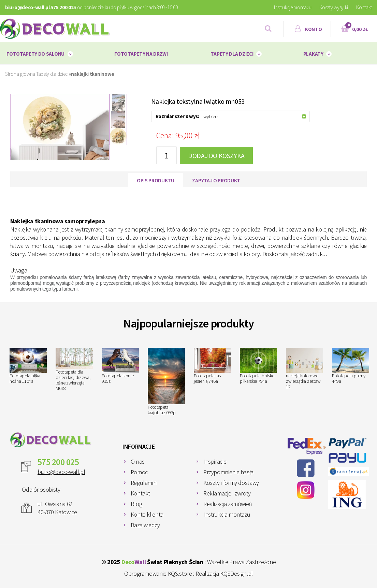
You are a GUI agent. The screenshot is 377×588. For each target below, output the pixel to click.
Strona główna (20, 74)
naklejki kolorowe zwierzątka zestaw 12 (304, 369)
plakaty (313, 54)
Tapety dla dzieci (232, 54)
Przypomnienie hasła (228, 472)
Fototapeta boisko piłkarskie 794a (258, 366)
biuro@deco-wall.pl (61, 472)
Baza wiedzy (145, 525)
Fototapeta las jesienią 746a (212, 366)
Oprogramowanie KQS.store (158, 573)
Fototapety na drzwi (141, 54)
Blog (136, 504)
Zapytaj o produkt (216, 180)
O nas (138, 461)
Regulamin (144, 483)
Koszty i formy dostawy (231, 483)
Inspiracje (215, 461)
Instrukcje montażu (293, 7)
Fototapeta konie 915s (120, 366)
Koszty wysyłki (334, 7)
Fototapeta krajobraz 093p (166, 382)
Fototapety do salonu (35, 54)
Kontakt (364, 7)
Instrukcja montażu (227, 514)
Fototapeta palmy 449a (351, 366)
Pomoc (139, 472)
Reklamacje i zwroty (227, 493)
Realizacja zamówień (228, 504)
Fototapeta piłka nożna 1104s (28, 366)
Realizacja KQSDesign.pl (224, 573)
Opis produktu (156, 180)
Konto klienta (147, 514)
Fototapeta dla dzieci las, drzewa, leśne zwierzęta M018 (74, 369)
